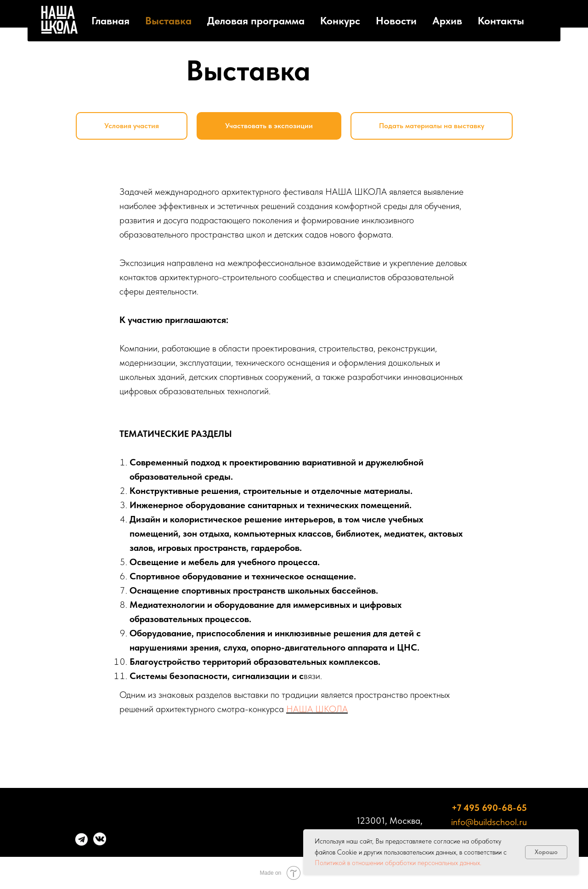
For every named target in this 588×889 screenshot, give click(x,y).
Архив (447, 21)
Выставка (168, 21)
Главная (110, 21)
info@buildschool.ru (489, 822)
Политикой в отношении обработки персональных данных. (398, 863)
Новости (396, 21)
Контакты (501, 21)
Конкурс (340, 21)
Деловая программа (256, 21)
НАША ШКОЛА (317, 709)
